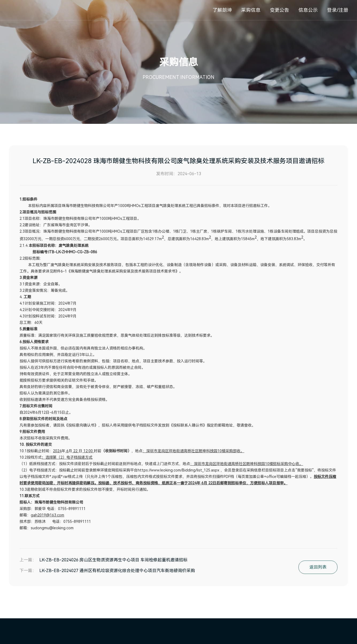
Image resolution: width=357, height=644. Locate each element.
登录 (332, 10)
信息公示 (308, 10)
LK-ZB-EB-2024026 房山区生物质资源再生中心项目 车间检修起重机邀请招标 (113, 560)
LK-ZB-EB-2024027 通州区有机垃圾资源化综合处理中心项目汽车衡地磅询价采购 (117, 571)
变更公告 (279, 10)
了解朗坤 (222, 10)
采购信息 (251, 10)
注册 (343, 10)
